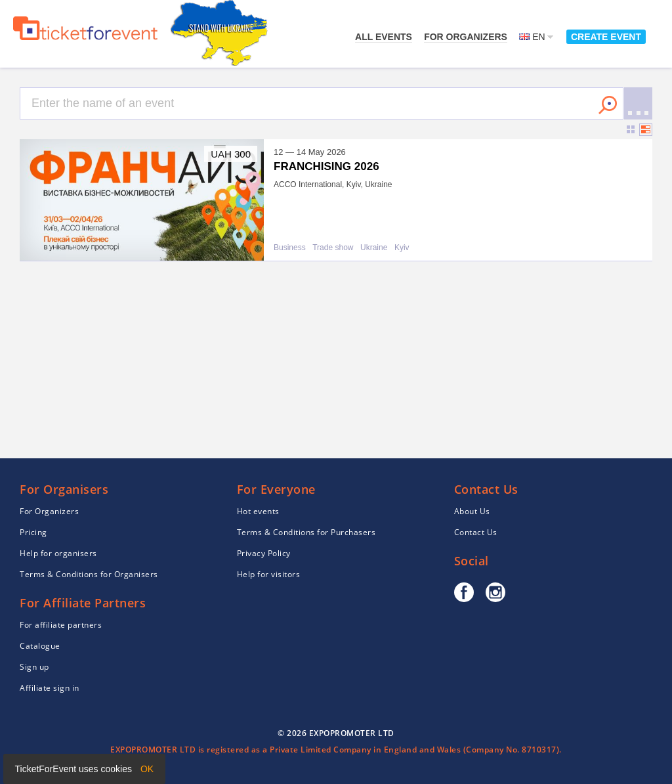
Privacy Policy (264, 553)
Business (290, 248)
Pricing (33, 532)
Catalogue (40, 646)
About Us (472, 511)
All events (384, 37)
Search (608, 105)
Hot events (258, 511)
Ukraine (374, 248)
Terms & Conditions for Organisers (89, 574)
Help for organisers (58, 553)
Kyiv (402, 248)
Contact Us (476, 532)
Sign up (34, 667)
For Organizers (466, 37)
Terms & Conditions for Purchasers (306, 532)
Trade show (333, 248)
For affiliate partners (61, 625)
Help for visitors (269, 574)
